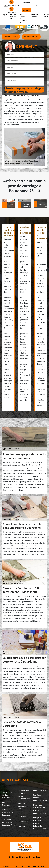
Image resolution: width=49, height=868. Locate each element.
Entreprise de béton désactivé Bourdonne (8, 812)
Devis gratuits (38, 867)
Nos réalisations (11, 37)
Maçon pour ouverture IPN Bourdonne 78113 (24, 819)
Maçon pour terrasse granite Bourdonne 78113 (9, 822)
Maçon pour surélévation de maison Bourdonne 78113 (40, 809)
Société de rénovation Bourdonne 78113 (40, 798)
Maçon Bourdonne (6, 804)
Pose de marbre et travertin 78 (24, 19)
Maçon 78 (4, 16)
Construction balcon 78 (36, 16)
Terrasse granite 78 (13, 17)
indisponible (16, 857)
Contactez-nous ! (31, 37)
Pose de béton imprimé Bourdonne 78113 (9, 795)
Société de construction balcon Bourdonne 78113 (24, 807)
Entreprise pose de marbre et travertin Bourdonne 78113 (24, 795)
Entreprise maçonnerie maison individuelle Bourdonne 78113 (40, 823)
